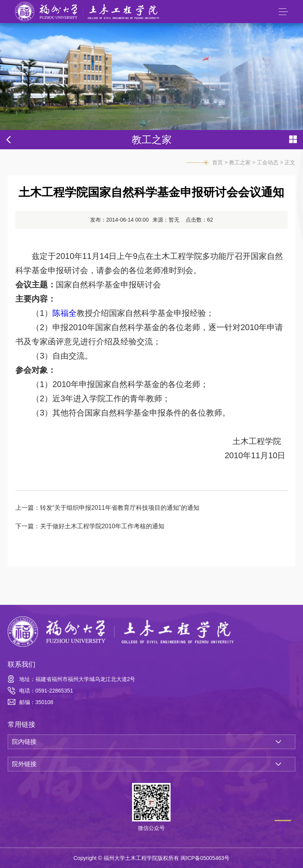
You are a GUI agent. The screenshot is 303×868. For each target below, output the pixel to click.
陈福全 (64, 313)
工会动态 (268, 162)
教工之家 (240, 162)
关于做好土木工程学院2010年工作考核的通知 (102, 526)
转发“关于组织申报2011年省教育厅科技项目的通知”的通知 (120, 508)
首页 (218, 162)
